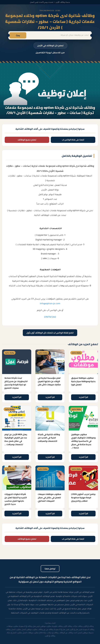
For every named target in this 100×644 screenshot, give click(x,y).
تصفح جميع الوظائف (27, 140)
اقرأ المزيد (83, 397)
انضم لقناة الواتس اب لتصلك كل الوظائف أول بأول (50, 333)
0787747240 (50, 317)
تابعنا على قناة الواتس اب (73, 140)
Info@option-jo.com (50, 304)
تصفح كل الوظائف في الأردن (50, 45)
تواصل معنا (50, 569)
